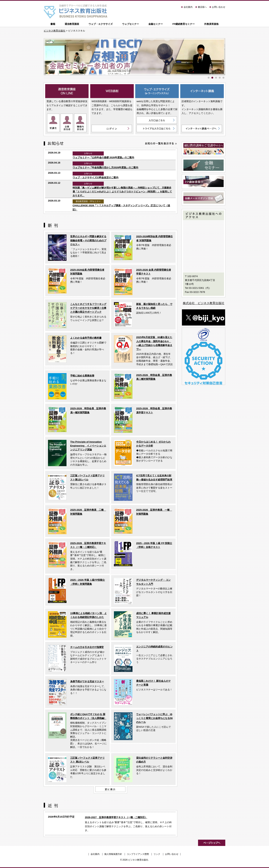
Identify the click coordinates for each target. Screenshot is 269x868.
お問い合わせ (219, 7)
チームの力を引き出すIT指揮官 (87, 647)
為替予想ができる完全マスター (87, 681)
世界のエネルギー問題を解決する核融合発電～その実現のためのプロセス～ (88, 240)
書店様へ (202, 7)
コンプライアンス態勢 (138, 854)
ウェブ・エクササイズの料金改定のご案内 (96, 177)
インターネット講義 (202, 91)
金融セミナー (156, 24)
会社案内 (188, 7)
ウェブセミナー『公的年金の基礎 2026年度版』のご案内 (103, 157)
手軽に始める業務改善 (82, 376)
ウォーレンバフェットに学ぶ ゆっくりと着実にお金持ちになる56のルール (154, 718)
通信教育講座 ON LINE (67, 91)
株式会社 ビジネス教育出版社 (204, 303)
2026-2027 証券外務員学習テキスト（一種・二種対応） (116, 817)
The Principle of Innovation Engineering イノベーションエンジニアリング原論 (88, 446)
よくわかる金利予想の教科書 (86, 338)
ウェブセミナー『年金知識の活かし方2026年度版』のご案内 (106, 167)
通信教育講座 (72, 24)
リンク (157, 854)
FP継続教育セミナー (184, 24)
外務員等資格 (211, 24)
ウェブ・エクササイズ (101, 24)
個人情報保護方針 (113, 854)
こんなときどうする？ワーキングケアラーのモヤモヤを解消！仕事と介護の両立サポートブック (88, 308)
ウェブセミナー (131, 24)
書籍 (53, 24)
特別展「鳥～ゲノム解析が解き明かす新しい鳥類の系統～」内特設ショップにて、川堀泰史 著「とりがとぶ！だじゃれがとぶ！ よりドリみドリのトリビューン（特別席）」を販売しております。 (122, 192)
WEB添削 (112, 91)
